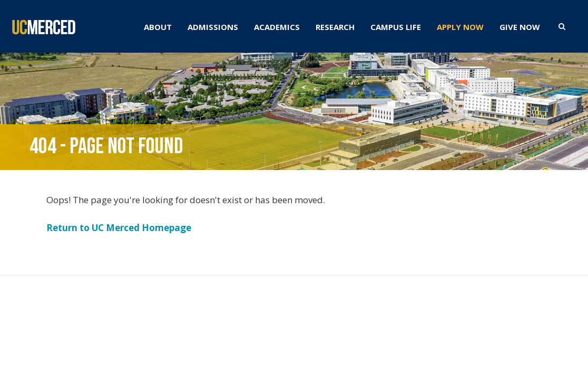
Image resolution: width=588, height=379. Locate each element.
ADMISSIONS (213, 27)
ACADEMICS (277, 27)
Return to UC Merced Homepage (119, 228)
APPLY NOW (460, 27)
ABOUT (158, 27)
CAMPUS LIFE (396, 27)
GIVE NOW (520, 27)
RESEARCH (335, 27)
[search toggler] (562, 26)
